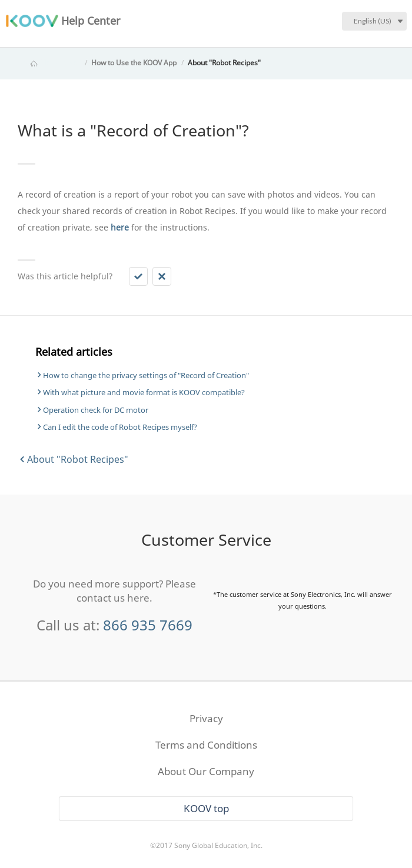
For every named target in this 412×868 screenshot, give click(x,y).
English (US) (373, 21)
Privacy (206, 718)
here (120, 227)
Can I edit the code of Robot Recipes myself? (120, 427)
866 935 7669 (148, 625)
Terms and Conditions (206, 745)
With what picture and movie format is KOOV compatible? (144, 392)
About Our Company (206, 771)
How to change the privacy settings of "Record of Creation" (146, 375)
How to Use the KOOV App (134, 63)
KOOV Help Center (50, 63)
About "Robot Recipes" (224, 63)
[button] (138, 276)
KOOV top (206, 808)
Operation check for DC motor (96, 410)
